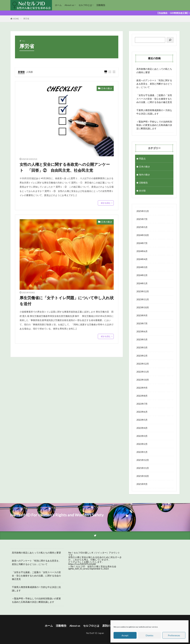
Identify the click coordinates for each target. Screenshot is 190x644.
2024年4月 (142, 259)
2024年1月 (142, 283)
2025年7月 (142, 219)
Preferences (174, 635)
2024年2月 (142, 275)
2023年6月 (142, 331)
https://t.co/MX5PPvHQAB (82, 564)
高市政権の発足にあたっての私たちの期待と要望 (154, 71)
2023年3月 (142, 347)
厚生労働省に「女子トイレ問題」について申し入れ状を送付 (67, 301)
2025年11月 (143, 211)
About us (69, 5)
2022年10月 (143, 380)
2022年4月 (142, 428)
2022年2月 (142, 444)
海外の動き (145, 175)
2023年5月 (142, 339)
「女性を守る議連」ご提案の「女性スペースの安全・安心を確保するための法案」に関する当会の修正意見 (154, 99)
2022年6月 (142, 412)
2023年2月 (142, 356)
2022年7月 (142, 404)
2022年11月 (143, 372)
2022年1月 (142, 452)
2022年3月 (142, 436)
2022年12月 (143, 364)
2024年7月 (142, 243)
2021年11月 (143, 468)
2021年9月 (142, 484)
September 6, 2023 (99, 569)
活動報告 (101, 5)
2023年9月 (142, 315)
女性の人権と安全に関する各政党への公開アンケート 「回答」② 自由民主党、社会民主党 (65, 167)
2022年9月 (142, 388)
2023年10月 (143, 307)
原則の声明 (109, 626)
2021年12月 (143, 460)
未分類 (142, 191)
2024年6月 (142, 251)
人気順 (29, 72)
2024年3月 (142, 267)
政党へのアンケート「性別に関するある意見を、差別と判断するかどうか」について (154, 84)
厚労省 (26, 19)
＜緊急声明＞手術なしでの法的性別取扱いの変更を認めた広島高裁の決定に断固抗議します (154, 125)
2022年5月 (142, 420)
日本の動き (107, 88)
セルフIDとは (85, 5)
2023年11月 (143, 299)
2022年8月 (142, 396)
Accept (125, 635)
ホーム (58, 5)
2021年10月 (143, 476)
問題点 (142, 159)
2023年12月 (143, 291)
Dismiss (149, 635)
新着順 (21, 72)
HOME (16, 19)
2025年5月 (142, 227)
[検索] (170, 40)
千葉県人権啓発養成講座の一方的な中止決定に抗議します (154, 112)
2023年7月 (142, 323)
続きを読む (106, 203)
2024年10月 (143, 235)
